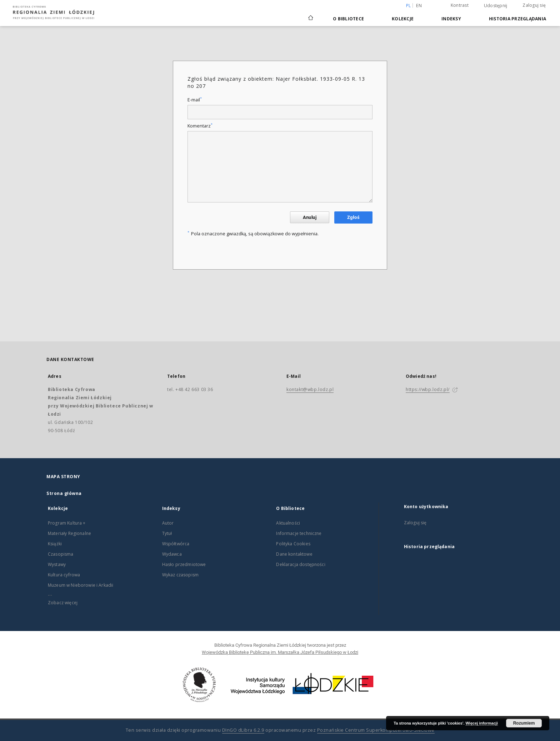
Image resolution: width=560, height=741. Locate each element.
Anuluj (310, 217)
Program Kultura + (67, 523)
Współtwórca (176, 544)
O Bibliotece (348, 19)
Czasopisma (61, 554)
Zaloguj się (534, 5)
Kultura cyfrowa (64, 575)
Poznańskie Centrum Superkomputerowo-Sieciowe (376, 730)
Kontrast (460, 5)
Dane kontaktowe (294, 554)
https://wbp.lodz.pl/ (428, 389)
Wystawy (57, 564)
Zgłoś (353, 217)
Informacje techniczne (299, 533)
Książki (55, 544)
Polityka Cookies (293, 544)
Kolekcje (403, 19)
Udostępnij (496, 6)
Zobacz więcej (63, 603)
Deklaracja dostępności (301, 564)
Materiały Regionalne (69, 533)
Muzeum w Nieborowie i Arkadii (81, 585)
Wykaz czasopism (180, 575)
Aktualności (288, 523)
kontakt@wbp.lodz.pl (310, 389)
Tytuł (167, 533)
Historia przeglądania (517, 19)
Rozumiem (524, 723)
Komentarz (200, 126)
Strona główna (64, 493)
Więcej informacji (482, 723)
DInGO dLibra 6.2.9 (243, 730)
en (419, 6)
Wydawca (172, 554)
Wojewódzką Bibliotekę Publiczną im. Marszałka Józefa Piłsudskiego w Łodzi (280, 652)
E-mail (195, 100)
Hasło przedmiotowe (184, 564)
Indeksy (451, 19)
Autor (168, 523)
